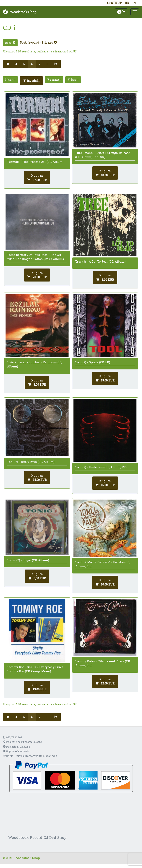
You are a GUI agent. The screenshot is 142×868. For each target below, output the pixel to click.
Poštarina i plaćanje (16, 747)
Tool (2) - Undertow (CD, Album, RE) (101, 467)
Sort (10, 80)
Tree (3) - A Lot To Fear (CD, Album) (100, 261)
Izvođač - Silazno (42, 42)
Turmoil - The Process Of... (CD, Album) (35, 162)
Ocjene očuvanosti (16, 751)
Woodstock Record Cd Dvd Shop (37, 837)
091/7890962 (13, 737)
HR (127, 3)
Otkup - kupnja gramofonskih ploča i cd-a (30, 756)
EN (134, 3)
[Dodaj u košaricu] (37, 178)
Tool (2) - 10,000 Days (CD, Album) (31, 462)
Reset (10, 43)
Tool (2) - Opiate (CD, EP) (93, 362)
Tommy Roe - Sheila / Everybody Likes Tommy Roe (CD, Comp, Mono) (35, 669)
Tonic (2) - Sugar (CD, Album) (28, 560)
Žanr (73, 80)
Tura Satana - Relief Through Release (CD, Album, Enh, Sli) (103, 155)
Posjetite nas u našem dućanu (23, 742)
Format (54, 80)
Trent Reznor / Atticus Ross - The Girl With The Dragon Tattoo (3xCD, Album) (35, 257)
